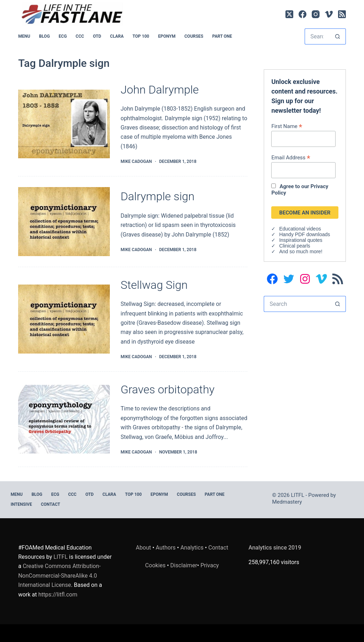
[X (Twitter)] (289, 14)
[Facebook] (303, 14)
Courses (194, 36)
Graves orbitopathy (167, 389)
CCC (80, 36)
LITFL (61, 557)
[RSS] (342, 14)
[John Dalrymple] (64, 124)
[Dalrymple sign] (64, 222)
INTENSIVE (21, 504)
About (143, 548)
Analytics (192, 548)
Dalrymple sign (157, 196)
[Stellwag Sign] (64, 319)
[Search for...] (317, 36)
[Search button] (338, 36)
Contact (50, 504)
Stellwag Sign (154, 285)
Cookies (156, 565)
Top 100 (141, 36)
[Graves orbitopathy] (64, 419)
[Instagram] (316, 14)
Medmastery (287, 502)
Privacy (210, 565)
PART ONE (222, 36)
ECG (63, 36)
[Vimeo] (329, 14)
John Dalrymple (160, 90)
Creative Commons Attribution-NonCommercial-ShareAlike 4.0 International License (59, 575)
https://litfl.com (58, 595)
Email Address (291, 157)
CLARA (117, 36)
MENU (24, 36)
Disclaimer (184, 565)
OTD (97, 36)
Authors (166, 548)
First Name (287, 126)
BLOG (44, 36)
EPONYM (167, 36)
